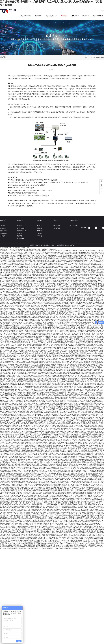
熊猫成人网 (11, 294)
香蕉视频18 (72, 517)
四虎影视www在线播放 (30, 274)
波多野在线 (57, 469)
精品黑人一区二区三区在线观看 (28, 307)
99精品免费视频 (61, 347)
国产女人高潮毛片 (84, 273)
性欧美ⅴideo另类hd (59, 319)
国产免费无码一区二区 (62, 520)
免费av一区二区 (32, 350)
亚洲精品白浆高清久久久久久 (35, 354)
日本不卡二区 (90, 262)
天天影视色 (8, 341)
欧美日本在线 (85, 319)
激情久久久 (29, 481)
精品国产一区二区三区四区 (24, 324)
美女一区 (25, 422)
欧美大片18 (6, 372)
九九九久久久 (46, 316)
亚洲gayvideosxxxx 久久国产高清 (58, 344)
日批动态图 (15, 512)
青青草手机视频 (51, 408)
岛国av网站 (4, 492)
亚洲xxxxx (42, 385)
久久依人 (89, 447)
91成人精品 (38, 402)
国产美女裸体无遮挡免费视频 (26, 540)
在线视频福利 (89, 329)
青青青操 (81, 508)
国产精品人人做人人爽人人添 (22, 335)
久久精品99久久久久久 (34, 497)
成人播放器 (98, 449)
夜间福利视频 (4, 251)
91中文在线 (27, 377)
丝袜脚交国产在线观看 (60, 491)
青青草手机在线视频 (77, 371)
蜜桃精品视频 (53, 419)
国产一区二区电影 (25, 503)
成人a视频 (15, 456)
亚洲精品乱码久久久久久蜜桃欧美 (89, 477)
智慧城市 (20, 236)
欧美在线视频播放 (77, 297)
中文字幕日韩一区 (10, 525)
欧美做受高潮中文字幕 (49, 530)
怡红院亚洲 (88, 265)
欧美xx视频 (64, 447)
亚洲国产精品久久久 (92, 277)
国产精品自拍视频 (31, 304)
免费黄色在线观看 (14, 299)
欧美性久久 (16, 459)
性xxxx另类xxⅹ (42, 481)
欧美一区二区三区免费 (13, 371)
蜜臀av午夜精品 (41, 310)
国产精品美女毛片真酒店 (49, 402)
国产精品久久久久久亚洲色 (23, 347)
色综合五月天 (37, 305)
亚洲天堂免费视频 (95, 288)
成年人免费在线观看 (76, 472)
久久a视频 (36, 405)
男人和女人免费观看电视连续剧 (58, 528)
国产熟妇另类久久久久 (16, 427)
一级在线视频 (46, 475)
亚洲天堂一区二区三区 (68, 380)
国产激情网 (54, 463)
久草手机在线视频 (73, 410)
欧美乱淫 (29, 385)
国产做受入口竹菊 (7, 456)
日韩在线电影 (6, 427)
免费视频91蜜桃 (53, 467)
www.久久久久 (55, 544)
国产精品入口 (83, 280)
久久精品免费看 (90, 453)
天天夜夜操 (28, 483)
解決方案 (3, 57)
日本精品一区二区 (54, 400)
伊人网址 (68, 274)
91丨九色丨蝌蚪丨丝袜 (86, 332)
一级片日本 (57, 427)
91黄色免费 (58, 352)
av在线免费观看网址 (96, 400)
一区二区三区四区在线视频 (10, 548)
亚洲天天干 (27, 489)
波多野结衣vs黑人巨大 (87, 439)
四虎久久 (27, 531)
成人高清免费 (7, 291)
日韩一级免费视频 (83, 450)
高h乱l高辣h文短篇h (63, 266)
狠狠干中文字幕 (73, 503)
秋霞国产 (70, 514)
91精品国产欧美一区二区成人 (78, 302)
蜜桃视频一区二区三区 (90, 484)
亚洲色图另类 (14, 271)
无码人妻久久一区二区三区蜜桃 (43, 449)
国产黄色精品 (13, 374)
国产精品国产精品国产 (97, 283)
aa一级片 (40, 512)
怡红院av (62, 495)
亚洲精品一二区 (48, 452)
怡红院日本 (94, 346)
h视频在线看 (47, 291)
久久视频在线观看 (16, 291)
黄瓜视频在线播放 (40, 269)
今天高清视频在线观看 (25, 266)
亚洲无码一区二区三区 (84, 438)
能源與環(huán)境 (100, 57)
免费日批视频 (29, 406)
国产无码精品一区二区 (89, 542)
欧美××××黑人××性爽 (84, 283)
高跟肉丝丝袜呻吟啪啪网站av (24, 260)
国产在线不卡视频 (77, 259)
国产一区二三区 (45, 540)
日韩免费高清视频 (53, 311)
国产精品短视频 (75, 366)
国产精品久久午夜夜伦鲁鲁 (14, 520)
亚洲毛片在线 (64, 349)
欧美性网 (54, 380)
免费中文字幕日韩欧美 (80, 316)
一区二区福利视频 (27, 279)
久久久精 (15, 542)
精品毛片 (31, 322)
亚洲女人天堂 (10, 420)
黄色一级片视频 (24, 326)
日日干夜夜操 (16, 288)
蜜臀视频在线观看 (96, 436)
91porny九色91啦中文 (78, 265)
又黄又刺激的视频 (81, 406)
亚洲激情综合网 (10, 464)
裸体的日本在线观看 (38, 386)
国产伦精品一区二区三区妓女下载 (90, 276)
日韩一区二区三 (79, 413)
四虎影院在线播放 (26, 296)
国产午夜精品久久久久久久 (47, 522)
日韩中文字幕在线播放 (95, 442)
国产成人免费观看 (81, 441)
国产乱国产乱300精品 (91, 497)
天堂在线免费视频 (60, 494)
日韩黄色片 (79, 341)
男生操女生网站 (31, 501)
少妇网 (49, 273)
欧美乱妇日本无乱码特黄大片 (43, 397)
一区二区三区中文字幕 (11, 540)
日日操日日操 (27, 467)
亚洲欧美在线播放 (74, 260)
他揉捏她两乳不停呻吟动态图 (28, 547)
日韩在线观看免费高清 (48, 494)
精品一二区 (77, 469)
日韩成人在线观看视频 (61, 374)
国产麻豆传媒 (34, 400)
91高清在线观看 (9, 425)
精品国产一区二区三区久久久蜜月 (78, 425)
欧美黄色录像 (51, 324)
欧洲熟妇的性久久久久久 (21, 252)
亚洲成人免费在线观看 (14, 438)
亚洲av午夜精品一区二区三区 (10, 282)
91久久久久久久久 (26, 461)
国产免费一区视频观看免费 (18, 255)
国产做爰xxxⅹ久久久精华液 (22, 441)
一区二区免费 (32, 352)
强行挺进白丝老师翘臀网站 (11, 283)
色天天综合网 (99, 315)
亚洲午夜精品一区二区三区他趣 (25, 508)
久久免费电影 (18, 509)
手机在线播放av (34, 453)
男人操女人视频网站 (80, 352)
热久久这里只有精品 (29, 392)
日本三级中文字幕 (93, 505)
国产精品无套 (88, 508)
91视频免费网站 (34, 522)
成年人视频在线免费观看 (31, 548)
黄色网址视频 (73, 397)
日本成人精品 (57, 346)
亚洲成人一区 (58, 453)
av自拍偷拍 (88, 536)
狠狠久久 (66, 497)
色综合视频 (52, 377)
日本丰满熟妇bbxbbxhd (59, 274)
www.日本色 (23, 299)
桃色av (2, 425)
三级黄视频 (35, 296)
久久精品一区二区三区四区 (33, 302)
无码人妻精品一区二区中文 (27, 487)
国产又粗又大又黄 (5, 422)
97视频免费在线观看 (23, 263)
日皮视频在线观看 (57, 327)
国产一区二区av (72, 307)
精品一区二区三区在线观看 (38, 368)
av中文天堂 (84, 392)
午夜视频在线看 (6, 322)
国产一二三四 (90, 352)
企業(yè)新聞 (56, 226)
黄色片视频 (79, 456)
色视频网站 (3, 386)
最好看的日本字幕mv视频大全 (59, 514)
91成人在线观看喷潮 (66, 315)
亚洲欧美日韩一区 (28, 364)
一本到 (64, 259)
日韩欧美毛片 (32, 287)
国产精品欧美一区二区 (37, 382)
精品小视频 (78, 470)
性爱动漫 (81, 436)
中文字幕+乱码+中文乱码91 (44, 506)
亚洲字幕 (55, 257)
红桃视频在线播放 (47, 263)
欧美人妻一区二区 (34, 288)
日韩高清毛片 (13, 494)
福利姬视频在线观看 (69, 355)
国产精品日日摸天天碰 (48, 305)
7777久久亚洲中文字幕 (59, 439)
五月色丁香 (48, 498)
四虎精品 (13, 316)
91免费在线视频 (74, 280)
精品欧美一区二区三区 (66, 383)
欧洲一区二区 (69, 495)
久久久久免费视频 (43, 438)
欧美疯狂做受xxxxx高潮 (32, 255)
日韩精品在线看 (93, 450)
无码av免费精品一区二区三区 (42, 470)
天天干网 (25, 369)
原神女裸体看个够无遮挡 (81, 442)
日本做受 (19, 279)
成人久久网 (5, 441)
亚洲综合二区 (81, 497)
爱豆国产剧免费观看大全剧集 (52, 366)
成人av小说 (70, 491)
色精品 (36, 498)
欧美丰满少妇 (83, 452)
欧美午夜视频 (16, 333)
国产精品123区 (49, 315)
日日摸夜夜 (96, 498)
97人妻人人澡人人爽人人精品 (92, 308)
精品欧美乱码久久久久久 (65, 265)
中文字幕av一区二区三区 (46, 346)
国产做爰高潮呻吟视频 (96, 467)
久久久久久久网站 (5, 343)
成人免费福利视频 (72, 450)
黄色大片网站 (59, 408)
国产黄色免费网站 (90, 478)
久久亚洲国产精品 (48, 340)
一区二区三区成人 (11, 410)
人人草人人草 (47, 260)
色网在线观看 (32, 336)
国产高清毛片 (59, 304)
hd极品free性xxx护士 (9, 290)
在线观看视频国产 (42, 311)
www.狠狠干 (92, 523)
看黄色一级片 (29, 413)
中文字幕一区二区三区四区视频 (32, 517)
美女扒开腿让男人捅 (34, 416)
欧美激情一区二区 (96, 375)
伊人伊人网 (77, 419)
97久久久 (85, 389)
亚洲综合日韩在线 (31, 271)
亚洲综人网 (5, 466)
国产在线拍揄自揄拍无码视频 (84, 318)
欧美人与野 (87, 433)
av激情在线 (5, 435)
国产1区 (25, 285)
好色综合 (48, 383)
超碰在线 (26, 344)
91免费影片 (54, 329)
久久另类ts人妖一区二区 (89, 259)
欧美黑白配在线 (41, 350)
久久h (31, 263)
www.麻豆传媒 (19, 321)
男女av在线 (34, 477)
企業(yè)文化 (3, 231)
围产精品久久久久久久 (28, 410)
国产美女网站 (34, 433)
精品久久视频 (34, 335)
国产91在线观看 (30, 363)
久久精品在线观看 (99, 357)
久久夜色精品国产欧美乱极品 (8, 360)
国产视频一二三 (75, 477)
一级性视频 (84, 310)
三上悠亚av (71, 399)
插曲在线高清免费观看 (34, 282)
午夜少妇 (77, 439)
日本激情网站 (26, 433)
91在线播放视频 (23, 523)
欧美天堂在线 (8, 280)
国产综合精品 (58, 484)
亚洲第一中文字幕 (28, 358)
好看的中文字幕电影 (16, 536)
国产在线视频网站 (93, 347)
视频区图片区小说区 (61, 341)
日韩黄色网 (16, 336)
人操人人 (9, 530)
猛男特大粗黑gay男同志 (36, 340)
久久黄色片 (49, 394)
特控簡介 (2, 226)
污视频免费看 (55, 383)
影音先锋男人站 (78, 486)
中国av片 (34, 461)
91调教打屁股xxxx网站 (69, 456)
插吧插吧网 (52, 363)
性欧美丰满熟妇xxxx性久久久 (87, 257)
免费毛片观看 (48, 361)
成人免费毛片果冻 (84, 313)
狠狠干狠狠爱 (9, 287)
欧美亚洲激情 (64, 403)
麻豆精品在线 (85, 399)
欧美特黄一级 (70, 347)
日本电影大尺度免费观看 (46, 469)
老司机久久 (91, 425)
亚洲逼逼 (53, 433)
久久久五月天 (83, 263)
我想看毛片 (3, 355)
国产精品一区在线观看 (93, 441)
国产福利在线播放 (52, 533)
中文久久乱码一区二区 (6, 526)
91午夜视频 (37, 257)
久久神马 (69, 528)
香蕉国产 (42, 266)
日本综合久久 (48, 301)
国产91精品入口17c (22, 491)
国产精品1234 (55, 273)
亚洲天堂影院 (72, 349)
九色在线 (31, 523)
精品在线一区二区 (10, 497)
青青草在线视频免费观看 (33, 537)
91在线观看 (41, 431)
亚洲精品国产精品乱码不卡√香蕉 (39, 441)
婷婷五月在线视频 (65, 287)
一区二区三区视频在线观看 (30, 536)
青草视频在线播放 (57, 435)
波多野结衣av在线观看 (63, 254)
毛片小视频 (46, 505)
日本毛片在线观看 (60, 461)
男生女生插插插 (94, 526)
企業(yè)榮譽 (3, 233)
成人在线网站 (51, 486)
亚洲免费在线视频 (45, 318)
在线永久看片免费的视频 (88, 301)
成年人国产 (83, 366)
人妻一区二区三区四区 (83, 500)
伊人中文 (95, 455)
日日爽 (13, 307)
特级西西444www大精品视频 (48, 364)
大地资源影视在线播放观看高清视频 (24, 420)
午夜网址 (48, 514)
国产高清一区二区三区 (64, 467)
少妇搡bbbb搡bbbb (18, 315)
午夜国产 (68, 480)
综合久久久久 (75, 537)
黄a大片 (52, 515)
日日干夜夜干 (38, 478)
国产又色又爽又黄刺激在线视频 (79, 254)
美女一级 (65, 327)
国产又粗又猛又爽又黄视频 (90, 285)
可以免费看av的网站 (50, 262)
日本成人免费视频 (97, 318)
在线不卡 (42, 315)
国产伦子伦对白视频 (69, 406)
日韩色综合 (70, 464)
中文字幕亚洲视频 (92, 545)
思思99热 (88, 435)
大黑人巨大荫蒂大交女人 (93, 344)
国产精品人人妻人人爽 (41, 290)
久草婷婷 (92, 487)
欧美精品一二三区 (41, 408)
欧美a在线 (8, 523)
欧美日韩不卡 (65, 301)
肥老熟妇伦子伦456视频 (12, 293)
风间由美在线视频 (10, 347)
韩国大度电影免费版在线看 (31, 315)
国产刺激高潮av (71, 341)
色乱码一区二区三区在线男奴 (36, 252)
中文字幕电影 (47, 503)
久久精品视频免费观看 (10, 279)
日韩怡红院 (35, 324)
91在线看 (75, 350)
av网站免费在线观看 (46, 257)
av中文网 (25, 318)
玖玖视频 (48, 411)
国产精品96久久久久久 (37, 347)
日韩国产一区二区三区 (72, 277)
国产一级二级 (82, 262)
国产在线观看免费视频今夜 (27, 319)
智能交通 (20, 233)
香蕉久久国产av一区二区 (43, 329)
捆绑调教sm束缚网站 (56, 536)
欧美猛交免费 (69, 319)
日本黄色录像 (49, 274)
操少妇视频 (37, 540)
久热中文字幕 (20, 402)
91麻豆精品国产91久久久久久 (15, 492)
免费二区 (56, 442)
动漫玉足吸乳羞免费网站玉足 (17, 302)
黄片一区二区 (67, 487)
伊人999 (97, 310)
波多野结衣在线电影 (6, 472)
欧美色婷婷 (59, 316)
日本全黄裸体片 (86, 311)
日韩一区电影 (7, 463)
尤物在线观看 (46, 333)
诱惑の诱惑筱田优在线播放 (16, 466)
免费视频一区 (12, 378)
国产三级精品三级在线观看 (38, 447)
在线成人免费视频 (74, 519)
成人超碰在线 (83, 464)
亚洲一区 (67, 547)
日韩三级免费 (72, 327)
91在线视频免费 (98, 341)
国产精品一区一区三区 (64, 523)
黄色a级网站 (52, 406)
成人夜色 (70, 344)
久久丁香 (95, 332)
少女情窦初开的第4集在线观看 (18, 327)
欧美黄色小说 (6, 257)
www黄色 (41, 433)
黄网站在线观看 (85, 501)
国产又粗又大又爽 (67, 548)
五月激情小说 (61, 419)
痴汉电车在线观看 (58, 501)
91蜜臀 (92, 459)
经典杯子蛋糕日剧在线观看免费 (26, 452)
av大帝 (50, 478)
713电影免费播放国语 (6, 358)
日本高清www (59, 271)
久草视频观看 (43, 251)
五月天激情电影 (67, 372)
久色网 (4, 417)
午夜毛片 (79, 411)
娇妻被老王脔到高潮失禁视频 (51, 495)
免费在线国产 (58, 252)
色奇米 (4, 349)
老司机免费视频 (88, 473)
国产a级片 (40, 505)
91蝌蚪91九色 (55, 360)
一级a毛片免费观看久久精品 (66, 498)
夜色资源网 (26, 522)
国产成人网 (88, 330)
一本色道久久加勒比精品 (69, 536)
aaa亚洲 (15, 274)
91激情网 (83, 419)
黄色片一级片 (10, 417)
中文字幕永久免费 (90, 321)
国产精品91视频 (21, 501)
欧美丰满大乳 (45, 497)
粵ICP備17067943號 (69, 245)
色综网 (42, 416)
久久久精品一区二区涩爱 (86, 305)
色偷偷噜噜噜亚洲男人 (83, 288)
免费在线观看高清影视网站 (14, 318)
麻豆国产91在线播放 (40, 534)
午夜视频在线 (95, 343)
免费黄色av (54, 343)
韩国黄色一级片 (84, 537)
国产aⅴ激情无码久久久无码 (68, 354)
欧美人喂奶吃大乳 (49, 352)
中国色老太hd (69, 360)
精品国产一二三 (100, 405)
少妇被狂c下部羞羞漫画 (28, 291)
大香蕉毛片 (67, 322)
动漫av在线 (21, 406)
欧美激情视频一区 (82, 255)
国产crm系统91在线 (48, 285)
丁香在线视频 (53, 279)
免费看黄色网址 (83, 287)
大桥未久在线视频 (36, 333)
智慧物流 (20, 226)
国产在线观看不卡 (77, 428)
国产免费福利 (91, 517)
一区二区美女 (87, 297)
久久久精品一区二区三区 (73, 343)
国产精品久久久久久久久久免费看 (27, 310)
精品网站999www (74, 313)
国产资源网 (26, 473)
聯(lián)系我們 (98, 16)
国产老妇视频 (94, 472)
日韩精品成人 (53, 321)
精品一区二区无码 (39, 262)
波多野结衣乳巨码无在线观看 (41, 492)
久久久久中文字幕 (88, 282)
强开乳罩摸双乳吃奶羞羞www (61, 375)
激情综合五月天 (26, 254)
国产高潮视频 (60, 377)
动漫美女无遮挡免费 (12, 375)
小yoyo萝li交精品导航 (22, 469)
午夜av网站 (48, 431)
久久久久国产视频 (62, 279)
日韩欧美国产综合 (66, 428)
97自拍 (31, 268)
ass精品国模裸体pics (17, 447)
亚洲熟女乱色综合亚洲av (54, 424)
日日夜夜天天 (56, 447)
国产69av (67, 332)
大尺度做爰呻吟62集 (64, 492)
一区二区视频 (33, 411)
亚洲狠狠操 (41, 498)
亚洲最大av (41, 341)
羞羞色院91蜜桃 (66, 537)
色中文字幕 (59, 530)
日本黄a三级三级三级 (94, 408)
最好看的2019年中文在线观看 (80, 372)
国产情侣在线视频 (12, 355)
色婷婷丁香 (41, 477)
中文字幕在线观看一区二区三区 (52, 336)
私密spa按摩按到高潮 (81, 296)
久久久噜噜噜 (15, 326)
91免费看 (23, 371)
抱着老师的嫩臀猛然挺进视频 (76, 374)
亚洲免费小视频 (55, 425)
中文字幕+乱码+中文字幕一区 (52, 416)
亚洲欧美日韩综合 (51, 534)
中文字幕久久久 (82, 397)
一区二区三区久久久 (84, 400)
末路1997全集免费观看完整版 (88, 396)
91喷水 (4, 530)
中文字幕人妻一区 (10, 344)
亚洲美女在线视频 (58, 445)
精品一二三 (46, 259)
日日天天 (38, 436)
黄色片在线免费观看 (33, 346)
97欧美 (4, 405)
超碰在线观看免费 (15, 419)
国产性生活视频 (26, 509)
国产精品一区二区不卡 (29, 427)
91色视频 (19, 257)
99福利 (97, 478)
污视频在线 (53, 405)
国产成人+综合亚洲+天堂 (90, 268)
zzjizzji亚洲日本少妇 (79, 526)
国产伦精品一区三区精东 (67, 430)
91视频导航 (9, 455)
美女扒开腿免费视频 (89, 456)
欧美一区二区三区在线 (69, 453)
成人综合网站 (10, 252)
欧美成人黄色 (91, 287)
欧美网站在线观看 (94, 273)
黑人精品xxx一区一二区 (69, 441)
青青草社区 (54, 291)
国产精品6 (79, 386)
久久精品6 (22, 449)
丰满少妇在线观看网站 (47, 491)
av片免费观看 (95, 322)
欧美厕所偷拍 (64, 449)
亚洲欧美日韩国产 (27, 515)
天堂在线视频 (90, 302)
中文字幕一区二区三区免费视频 (32, 313)
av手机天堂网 (18, 400)
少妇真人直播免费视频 (81, 347)
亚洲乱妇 (79, 271)
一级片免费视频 (6, 266)
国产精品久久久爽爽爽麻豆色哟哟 (60, 302)
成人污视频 (67, 371)
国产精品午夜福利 (92, 280)
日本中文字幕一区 (25, 435)
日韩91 (36, 341)
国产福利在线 (56, 478)
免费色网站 (82, 333)
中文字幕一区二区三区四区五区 (16, 386)
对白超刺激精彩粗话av (85, 403)
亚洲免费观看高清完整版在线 (45, 445)
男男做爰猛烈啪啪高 (19, 265)
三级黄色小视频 (84, 506)
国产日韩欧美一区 (77, 389)
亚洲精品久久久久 (96, 438)
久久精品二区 (39, 319)
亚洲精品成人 (48, 369)
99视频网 (90, 528)
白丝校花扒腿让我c (56, 540)
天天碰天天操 (62, 343)
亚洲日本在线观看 (38, 371)
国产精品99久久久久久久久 (66, 442)
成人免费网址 (85, 394)
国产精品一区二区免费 (22, 399)
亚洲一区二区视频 (50, 542)
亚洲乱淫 (84, 514)
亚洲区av (87, 526)
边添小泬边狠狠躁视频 (70, 299)
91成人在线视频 (18, 392)
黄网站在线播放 (26, 444)
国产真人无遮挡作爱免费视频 (15, 330)
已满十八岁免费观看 (54, 430)
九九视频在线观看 (21, 537)
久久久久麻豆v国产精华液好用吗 (83, 489)
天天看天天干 (95, 417)
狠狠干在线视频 (46, 547)
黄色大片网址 (18, 364)
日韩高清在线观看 (73, 378)
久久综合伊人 (50, 484)
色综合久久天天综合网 (48, 458)
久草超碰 (94, 491)
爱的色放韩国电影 (83, 445)
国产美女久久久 (17, 254)
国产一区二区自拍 (53, 358)
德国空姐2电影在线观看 (50, 347)
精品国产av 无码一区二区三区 (20, 472)
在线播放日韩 (24, 459)
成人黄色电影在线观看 (6, 487)
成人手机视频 (60, 364)
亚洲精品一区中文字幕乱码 (63, 276)
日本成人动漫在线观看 (78, 478)
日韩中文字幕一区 (24, 453)
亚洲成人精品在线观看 (19, 526)
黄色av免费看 (97, 427)
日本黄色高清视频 (95, 251)
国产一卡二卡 (39, 501)
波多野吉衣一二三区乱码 (23, 332)
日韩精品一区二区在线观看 (55, 410)
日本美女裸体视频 (68, 330)
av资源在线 (93, 394)
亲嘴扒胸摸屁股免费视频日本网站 (54, 386)
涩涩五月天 (37, 364)
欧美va (96, 352)
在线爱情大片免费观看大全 (57, 444)
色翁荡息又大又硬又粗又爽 (20, 280)
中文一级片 (81, 520)
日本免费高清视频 (83, 378)
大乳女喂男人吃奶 (53, 265)
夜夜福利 (71, 352)
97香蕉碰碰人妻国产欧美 (24, 355)
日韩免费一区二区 (85, 475)
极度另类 (53, 316)
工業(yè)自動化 (21, 228)
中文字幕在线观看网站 (67, 422)
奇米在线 (12, 397)
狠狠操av (68, 494)
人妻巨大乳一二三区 (82, 349)
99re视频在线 (96, 316)
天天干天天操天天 (92, 481)
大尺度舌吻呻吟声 (98, 368)
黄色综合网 (24, 350)
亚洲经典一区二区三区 (18, 498)
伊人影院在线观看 (76, 276)
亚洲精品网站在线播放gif (28, 533)
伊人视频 (21, 424)
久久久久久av (100, 293)
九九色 (11, 483)
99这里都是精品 (66, 368)
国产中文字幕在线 (67, 297)
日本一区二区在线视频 (8, 340)
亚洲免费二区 (13, 263)
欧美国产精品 (13, 539)
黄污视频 (8, 498)
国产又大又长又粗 (91, 266)
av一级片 (37, 472)
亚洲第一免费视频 (36, 494)
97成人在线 (49, 350)
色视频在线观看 (51, 310)
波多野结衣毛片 (34, 357)
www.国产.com (74, 273)
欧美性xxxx (76, 396)
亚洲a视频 (56, 455)
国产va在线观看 (42, 273)
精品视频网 (71, 358)
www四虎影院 (78, 304)
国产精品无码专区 (7, 254)
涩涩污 (79, 369)
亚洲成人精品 (32, 280)
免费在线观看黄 (83, 350)
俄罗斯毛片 (65, 352)
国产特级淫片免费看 (17, 486)
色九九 (35, 481)
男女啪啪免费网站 (86, 293)
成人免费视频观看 (39, 391)
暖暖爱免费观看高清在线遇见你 (82, 530)
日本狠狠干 (13, 469)
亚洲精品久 (61, 396)
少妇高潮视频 (65, 336)
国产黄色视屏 (77, 340)
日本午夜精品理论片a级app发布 (72, 377)
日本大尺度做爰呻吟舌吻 (53, 422)
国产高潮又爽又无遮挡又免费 (71, 475)
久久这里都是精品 (17, 305)
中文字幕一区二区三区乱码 (56, 332)
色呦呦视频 (56, 350)
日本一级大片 (71, 324)
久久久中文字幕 (43, 480)
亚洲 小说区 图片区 (37, 414)
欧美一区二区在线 (59, 296)
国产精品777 (81, 503)
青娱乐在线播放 (28, 405)
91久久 (53, 276)
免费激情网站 (88, 336)
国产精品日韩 (41, 308)
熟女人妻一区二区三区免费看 (40, 467)
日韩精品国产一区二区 (77, 509)
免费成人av (16, 506)
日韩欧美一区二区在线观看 (71, 263)
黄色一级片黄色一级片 (21, 403)
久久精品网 (6, 533)
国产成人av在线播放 (7, 265)
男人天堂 (94, 424)
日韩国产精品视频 (42, 539)
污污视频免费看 (63, 293)
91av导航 (36, 378)
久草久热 (53, 411)
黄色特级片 (10, 509)
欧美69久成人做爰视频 (21, 352)
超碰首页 (68, 478)
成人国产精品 (52, 545)
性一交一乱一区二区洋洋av (57, 505)
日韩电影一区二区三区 (77, 466)
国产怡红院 (41, 509)
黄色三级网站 (46, 414)
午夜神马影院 (25, 311)
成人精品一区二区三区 (63, 411)
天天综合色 (47, 463)
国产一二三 (81, 405)
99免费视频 (23, 506)
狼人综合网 (42, 484)
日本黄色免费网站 (18, 313)
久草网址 (54, 487)
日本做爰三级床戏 (32, 297)
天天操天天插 (79, 444)
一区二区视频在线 (64, 268)
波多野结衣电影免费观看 (56, 497)
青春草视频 (29, 388)
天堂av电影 (70, 311)
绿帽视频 (47, 413)
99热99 (90, 389)
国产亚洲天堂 (59, 489)
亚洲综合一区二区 (19, 408)
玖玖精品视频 (47, 487)
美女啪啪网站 (85, 383)
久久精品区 (16, 319)
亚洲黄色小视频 (61, 417)
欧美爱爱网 (30, 463)
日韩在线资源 (22, 481)
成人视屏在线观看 (7, 394)
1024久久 (57, 349)
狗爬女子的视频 (61, 262)
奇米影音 (18, 445)
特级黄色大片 (94, 410)
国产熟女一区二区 (73, 403)
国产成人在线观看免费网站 (63, 433)
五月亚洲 (14, 411)
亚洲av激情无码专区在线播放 (15, 467)
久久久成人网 (39, 291)
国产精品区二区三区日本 (13, 430)
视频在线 (27, 283)
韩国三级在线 (61, 329)
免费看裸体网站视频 (94, 378)
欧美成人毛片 (55, 403)
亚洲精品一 (27, 486)
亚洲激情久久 (8, 542)
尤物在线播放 (40, 352)
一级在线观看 (77, 311)
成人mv (52, 464)
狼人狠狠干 (35, 385)
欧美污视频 (66, 435)
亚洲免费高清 (42, 357)
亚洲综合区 (91, 310)
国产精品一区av (4, 302)
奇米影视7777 (6, 544)
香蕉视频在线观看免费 (6, 308)
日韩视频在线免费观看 (16, 329)
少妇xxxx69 (82, 329)
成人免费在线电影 (70, 296)
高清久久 (90, 255)
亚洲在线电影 (35, 266)
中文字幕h (47, 382)
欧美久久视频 (19, 344)
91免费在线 (6, 424)
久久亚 (74, 315)
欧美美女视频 (43, 324)
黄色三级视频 (92, 350)
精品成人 (32, 472)
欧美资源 (67, 531)
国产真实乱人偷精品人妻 (93, 366)
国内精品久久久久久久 (91, 338)
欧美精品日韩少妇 (32, 277)
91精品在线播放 (73, 338)
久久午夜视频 (52, 392)
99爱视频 (9, 382)
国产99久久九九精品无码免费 (66, 361)
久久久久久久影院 (86, 294)
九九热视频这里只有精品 (73, 522)
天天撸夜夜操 (51, 539)
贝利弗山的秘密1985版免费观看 (81, 252)
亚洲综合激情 (36, 294)
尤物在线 (17, 519)
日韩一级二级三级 (14, 435)
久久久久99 (40, 304)
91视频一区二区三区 (72, 333)
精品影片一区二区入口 (86, 368)
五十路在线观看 (35, 360)
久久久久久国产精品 (96, 519)
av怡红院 (69, 259)
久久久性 (19, 410)
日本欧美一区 (38, 430)
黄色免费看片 (55, 293)
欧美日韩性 (36, 406)
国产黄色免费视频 (58, 288)
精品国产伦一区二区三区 (72, 533)
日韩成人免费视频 (95, 520)
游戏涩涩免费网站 (73, 283)
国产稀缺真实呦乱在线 (57, 547)
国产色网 (61, 263)
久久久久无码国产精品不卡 (29, 394)
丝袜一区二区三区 (61, 335)
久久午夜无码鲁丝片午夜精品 (16, 531)
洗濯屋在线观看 (29, 500)
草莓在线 (25, 545)
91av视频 (18, 461)
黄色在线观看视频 (64, 382)
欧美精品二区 (47, 380)
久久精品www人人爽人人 (61, 517)
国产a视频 (75, 408)
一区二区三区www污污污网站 (58, 333)
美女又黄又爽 (93, 383)
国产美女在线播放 (85, 322)
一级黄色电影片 (68, 294)
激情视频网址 (44, 472)
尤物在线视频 (96, 294)
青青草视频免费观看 (84, 515)
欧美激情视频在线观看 (70, 288)
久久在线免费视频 (41, 280)
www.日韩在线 (19, 428)
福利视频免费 (91, 422)
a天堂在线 (12, 461)
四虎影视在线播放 (10, 489)
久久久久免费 (14, 495)
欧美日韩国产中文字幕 (76, 542)
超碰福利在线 (60, 483)
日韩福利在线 (73, 336)
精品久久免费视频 (93, 469)
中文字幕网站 (94, 382)
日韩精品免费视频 (10, 391)
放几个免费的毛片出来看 (35, 316)
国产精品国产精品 (87, 411)
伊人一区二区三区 (83, 487)
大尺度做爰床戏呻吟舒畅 (76, 473)
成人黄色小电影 (49, 252)
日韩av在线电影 (77, 528)
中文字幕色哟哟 (27, 520)
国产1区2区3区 (19, 489)
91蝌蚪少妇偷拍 (66, 416)
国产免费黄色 (81, 266)
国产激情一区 (38, 530)
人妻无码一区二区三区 (97, 335)
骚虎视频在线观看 (83, 408)
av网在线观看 (81, 321)
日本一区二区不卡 (50, 341)
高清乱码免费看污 (47, 435)
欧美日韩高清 (4, 294)
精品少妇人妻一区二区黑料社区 (75, 363)
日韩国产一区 (87, 444)
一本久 (94, 447)
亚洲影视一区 (62, 311)
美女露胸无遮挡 (24, 366)
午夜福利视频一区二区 (78, 274)
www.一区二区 (33, 311)
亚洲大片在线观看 (85, 519)
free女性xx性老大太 (96, 297)
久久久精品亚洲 (65, 459)
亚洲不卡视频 (19, 522)
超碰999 (55, 263)
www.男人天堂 (35, 375)
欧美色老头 (93, 533)
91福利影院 (15, 266)
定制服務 (39, 228)
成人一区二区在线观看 (13, 366)
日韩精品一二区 (72, 321)
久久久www (99, 364)
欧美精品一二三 (54, 382)
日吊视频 (53, 318)
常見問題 (39, 236)
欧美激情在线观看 (24, 340)
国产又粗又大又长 (29, 402)
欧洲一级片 (99, 484)
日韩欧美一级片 (38, 259)
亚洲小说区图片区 (41, 271)
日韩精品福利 (45, 419)
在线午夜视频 (72, 291)
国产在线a (13, 508)
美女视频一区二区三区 (28, 530)
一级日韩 (47, 536)
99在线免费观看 (58, 456)
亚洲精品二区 (43, 424)
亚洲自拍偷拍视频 (99, 358)
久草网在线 (30, 470)
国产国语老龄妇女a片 (67, 540)
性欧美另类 (91, 449)
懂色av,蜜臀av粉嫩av (43, 307)
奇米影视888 (16, 503)
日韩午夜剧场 (18, 417)
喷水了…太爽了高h (97, 444)
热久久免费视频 (38, 268)
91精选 (2, 369)
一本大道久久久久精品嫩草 (87, 402)
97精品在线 (22, 363)
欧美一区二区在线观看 (10, 332)
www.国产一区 (10, 352)
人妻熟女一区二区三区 (90, 385)
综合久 (3, 287)
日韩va (59, 380)
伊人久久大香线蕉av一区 (57, 470)
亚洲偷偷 (87, 520)
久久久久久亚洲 (81, 354)
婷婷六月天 (48, 450)
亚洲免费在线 (59, 406)
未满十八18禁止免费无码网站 (61, 369)
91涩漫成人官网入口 (60, 464)
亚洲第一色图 (79, 361)
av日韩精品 (44, 265)
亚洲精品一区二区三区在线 (8, 537)
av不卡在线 (90, 397)
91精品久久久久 (69, 545)
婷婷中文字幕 (37, 458)
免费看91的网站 (22, 385)
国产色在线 (41, 536)
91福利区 (27, 424)
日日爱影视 (84, 422)
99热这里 (13, 399)
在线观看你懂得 (39, 366)
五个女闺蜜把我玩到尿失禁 (40, 388)
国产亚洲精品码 (77, 285)
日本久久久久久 (5, 534)
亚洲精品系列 (74, 287)
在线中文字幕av (26, 414)
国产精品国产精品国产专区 (90, 371)
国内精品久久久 (57, 297)
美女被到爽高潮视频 (23, 539)
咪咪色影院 (94, 475)
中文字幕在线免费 (79, 495)
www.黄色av (81, 336)
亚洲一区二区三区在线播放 (65, 255)
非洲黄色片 (33, 283)
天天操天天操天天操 (66, 282)
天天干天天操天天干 (93, 263)
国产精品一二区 (21, 304)
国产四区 (2, 536)
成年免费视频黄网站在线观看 (42, 544)
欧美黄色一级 (62, 385)
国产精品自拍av (64, 308)
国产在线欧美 (80, 308)
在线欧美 (62, 360)
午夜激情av (4, 305)
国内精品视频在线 (17, 382)
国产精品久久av (65, 366)
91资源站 (59, 537)
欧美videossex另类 (78, 360)
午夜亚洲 (63, 436)
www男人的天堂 (83, 505)
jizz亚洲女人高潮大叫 (63, 473)
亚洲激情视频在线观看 (12, 500)
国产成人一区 (84, 534)
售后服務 (39, 231)
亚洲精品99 (50, 456)
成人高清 (99, 447)
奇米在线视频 (10, 473)
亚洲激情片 (70, 385)
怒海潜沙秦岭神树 (50, 283)
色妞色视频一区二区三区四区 (59, 414)
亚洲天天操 (44, 545)
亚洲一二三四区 (30, 269)
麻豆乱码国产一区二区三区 (29, 525)
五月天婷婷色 (50, 349)
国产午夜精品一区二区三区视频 (60, 397)
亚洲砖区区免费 (18, 285)
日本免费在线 (23, 512)
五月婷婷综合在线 (97, 354)
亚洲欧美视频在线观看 (57, 431)
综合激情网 (52, 335)
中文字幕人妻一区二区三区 (46, 296)
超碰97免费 (16, 487)
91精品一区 (41, 511)
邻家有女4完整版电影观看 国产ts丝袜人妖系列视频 (51, 277)
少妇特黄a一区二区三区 (96, 486)
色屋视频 (72, 268)
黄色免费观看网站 (67, 252)
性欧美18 (23, 259)
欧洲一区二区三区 (75, 382)
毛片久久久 (70, 414)
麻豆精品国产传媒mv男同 (71, 445)
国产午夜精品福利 (44, 400)
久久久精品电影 (19, 391)
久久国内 (76, 464)
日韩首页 (21, 283)
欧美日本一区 (75, 506)
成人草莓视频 (78, 498)
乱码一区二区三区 (17, 358)
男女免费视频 (82, 269)
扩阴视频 (14, 276)
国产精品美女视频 (41, 372)
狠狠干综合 (69, 251)
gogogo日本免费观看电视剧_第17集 (63, 340)
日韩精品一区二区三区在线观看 (16, 413)
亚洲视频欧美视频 (48, 319)
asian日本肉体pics (20, 269)
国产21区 (88, 544)
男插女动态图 (37, 321)
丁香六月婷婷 (73, 266)
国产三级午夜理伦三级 (90, 495)
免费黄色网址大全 (70, 444)
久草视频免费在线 (48, 268)
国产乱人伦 (72, 308)
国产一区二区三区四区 (45, 378)
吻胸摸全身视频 (66, 357)
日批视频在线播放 (12, 349)
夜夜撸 (95, 439)
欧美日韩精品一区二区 (70, 386)
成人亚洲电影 (42, 422)
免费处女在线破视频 (73, 452)
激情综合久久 (8, 274)
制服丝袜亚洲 (35, 520)
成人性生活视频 (17, 530)
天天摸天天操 (90, 492)
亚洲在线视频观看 (73, 257)
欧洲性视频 (39, 336)
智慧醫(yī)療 (21, 239)
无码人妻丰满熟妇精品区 (38, 383)
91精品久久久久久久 (54, 389)
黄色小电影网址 (23, 282)
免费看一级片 (100, 491)
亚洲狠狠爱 (3, 366)
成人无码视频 (71, 318)
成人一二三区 (73, 497)
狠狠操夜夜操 (16, 277)
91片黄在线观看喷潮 (41, 533)
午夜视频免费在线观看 (8, 383)
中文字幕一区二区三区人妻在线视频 (38, 389)
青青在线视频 (51, 299)
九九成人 (70, 447)
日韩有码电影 (86, 251)
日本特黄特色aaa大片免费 (35, 285)
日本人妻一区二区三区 (57, 475)
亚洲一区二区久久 (38, 260)
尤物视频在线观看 (39, 500)
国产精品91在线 (75, 481)
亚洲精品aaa (24, 528)
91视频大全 (39, 503)
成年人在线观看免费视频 (18, 341)
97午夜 (46, 358)
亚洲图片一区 (95, 271)
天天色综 (95, 411)
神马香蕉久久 (49, 442)
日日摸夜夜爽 (45, 321)
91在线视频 (64, 427)
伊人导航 (22, 293)
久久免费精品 (24, 288)
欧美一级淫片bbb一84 (38, 442)
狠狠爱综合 (20, 439)
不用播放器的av (79, 430)
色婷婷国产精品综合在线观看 (29, 438)
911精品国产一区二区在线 (54, 548)
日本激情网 (49, 447)
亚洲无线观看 (77, 501)
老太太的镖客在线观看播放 (44, 403)
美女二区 (63, 478)
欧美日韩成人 (66, 477)
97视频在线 (11, 519)
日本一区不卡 (6, 399)
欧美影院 (56, 511)
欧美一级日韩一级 (44, 444)
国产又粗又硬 (57, 282)
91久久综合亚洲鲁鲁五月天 (32, 293)
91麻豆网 (58, 310)
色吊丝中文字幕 (28, 492)
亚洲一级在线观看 (11, 304)
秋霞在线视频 (57, 459)
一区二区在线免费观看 (37, 519)
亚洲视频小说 (30, 449)
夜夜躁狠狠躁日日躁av (59, 394)
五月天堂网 (63, 391)
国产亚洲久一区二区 (53, 287)
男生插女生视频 (48, 501)
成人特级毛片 (100, 480)
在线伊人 (32, 366)
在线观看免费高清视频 (70, 326)
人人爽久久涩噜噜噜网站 (22, 397)
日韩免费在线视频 (87, 377)
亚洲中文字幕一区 (39, 463)
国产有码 (65, 458)
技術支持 (39, 226)
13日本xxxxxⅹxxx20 (88, 361)
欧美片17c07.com (70, 417)
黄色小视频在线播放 (47, 282)
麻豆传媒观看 (77, 319)
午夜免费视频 (24, 511)
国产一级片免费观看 (80, 364)
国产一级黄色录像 (18, 377)
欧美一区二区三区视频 (13, 511)
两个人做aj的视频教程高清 (9, 545)
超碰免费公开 (44, 406)
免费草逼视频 (69, 396)
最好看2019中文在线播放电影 (22, 368)
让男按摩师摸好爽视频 (77, 523)
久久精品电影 (96, 466)
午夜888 (56, 268)
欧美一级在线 (20, 478)
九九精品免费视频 (32, 542)
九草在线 (90, 483)
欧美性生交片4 (63, 358)
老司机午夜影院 (31, 327)
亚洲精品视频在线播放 (55, 428)
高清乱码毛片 (11, 269)
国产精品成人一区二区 (72, 329)
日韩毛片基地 (79, 484)
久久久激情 (84, 458)
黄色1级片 (58, 486)
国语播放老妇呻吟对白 (43, 344)
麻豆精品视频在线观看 (86, 427)
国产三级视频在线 (63, 257)
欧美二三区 (42, 489)
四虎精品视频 (59, 299)
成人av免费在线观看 (36, 332)
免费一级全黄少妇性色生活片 (19, 354)
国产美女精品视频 (79, 330)
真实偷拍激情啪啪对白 (40, 420)
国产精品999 (28, 505)
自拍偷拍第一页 (36, 483)
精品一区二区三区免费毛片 (77, 375)
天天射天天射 (99, 301)
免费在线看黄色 (28, 321)
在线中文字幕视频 (68, 316)
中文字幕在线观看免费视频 (46, 453)
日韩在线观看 (33, 539)
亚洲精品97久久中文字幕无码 (23, 464)
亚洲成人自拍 (85, 470)
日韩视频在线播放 (62, 321)
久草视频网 (75, 487)
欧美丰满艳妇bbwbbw (43, 473)
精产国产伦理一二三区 (18, 431)
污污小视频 (55, 378)
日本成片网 (86, 486)
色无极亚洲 (3, 352)
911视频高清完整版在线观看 (36, 369)
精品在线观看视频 (23, 416)
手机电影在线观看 (93, 458)
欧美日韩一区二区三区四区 (93, 333)
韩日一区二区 (51, 357)
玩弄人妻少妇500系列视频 (62, 519)
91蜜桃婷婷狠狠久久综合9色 (48, 520)
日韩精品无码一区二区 (46, 375)
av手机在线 (95, 290)
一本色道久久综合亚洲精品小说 (88, 431)
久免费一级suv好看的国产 (23, 251)
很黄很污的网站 (46, 302)
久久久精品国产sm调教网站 (48, 483)
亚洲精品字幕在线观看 (52, 385)
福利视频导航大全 (7, 357)
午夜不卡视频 (95, 324)
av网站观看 (14, 481)
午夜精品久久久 (29, 391)
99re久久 (43, 417)
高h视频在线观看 (5, 255)
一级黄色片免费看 (15, 533)
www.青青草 (90, 494)
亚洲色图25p (61, 533)
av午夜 (79, 301)
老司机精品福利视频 (66, 310)
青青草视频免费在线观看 (64, 512)
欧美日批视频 (27, 329)
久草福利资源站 (75, 322)
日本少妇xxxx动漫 (8, 392)
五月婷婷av (41, 361)
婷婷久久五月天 (38, 495)
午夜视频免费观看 (16, 296)
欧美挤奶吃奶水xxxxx (63, 280)
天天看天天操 (68, 525)
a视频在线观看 (48, 459)
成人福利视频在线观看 (96, 319)
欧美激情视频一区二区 (72, 420)
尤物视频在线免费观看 (71, 438)
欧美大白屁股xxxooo (86, 522)
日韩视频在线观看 (79, 385)
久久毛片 (35, 431)
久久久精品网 (41, 283)
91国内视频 (34, 509)
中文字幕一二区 (68, 463)
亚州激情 (92, 470)
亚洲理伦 (25, 287)
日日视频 (23, 544)
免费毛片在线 (70, 335)
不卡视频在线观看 (75, 435)
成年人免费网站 (32, 511)
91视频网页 (61, 438)
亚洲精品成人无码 (80, 453)
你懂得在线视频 (22, 542)
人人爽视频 (42, 514)
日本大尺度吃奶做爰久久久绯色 (40, 254)
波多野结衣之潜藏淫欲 (96, 313)
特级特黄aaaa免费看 (84, 410)
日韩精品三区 (51, 420)
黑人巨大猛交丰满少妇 (48, 374)
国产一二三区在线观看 (41, 392)
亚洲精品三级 (66, 466)
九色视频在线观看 (31, 506)
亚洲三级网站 (72, 449)
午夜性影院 (83, 483)
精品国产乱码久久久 (19, 388)
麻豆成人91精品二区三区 (48, 313)
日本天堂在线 (70, 419)
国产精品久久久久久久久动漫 (53, 269)
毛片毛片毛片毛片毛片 (25, 375)
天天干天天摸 (77, 514)
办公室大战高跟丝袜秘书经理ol (15, 405)
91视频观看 (100, 385)
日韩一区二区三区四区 (74, 293)
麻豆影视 (80, 290)
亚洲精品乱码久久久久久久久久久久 (85, 355)
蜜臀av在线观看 (16, 322)
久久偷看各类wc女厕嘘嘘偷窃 (24, 378)
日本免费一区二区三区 (73, 391)
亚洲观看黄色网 (59, 294)
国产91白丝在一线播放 (32, 455)
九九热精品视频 (69, 364)
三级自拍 (20, 369)
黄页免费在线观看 (38, 358)
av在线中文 (58, 324)
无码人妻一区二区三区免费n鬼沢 (56, 251)
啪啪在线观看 (88, 363)
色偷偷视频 (21, 548)
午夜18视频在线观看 (16, 515)
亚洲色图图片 (26, 400)
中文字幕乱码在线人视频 (10, 416)
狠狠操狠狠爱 (56, 450)
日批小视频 (101, 285)
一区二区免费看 (58, 466)
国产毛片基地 (94, 380)
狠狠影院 (91, 537)
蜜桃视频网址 (60, 371)
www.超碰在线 (73, 520)
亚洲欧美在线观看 (62, 307)
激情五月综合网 (66, 424)
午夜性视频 (22, 271)
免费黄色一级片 (86, 271)
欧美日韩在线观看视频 (61, 399)
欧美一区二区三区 (30, 349)
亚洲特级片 (77, 414)
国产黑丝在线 (34, 480)
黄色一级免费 (14, 480)
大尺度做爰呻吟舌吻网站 (22, 268)
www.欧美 (10, 517)
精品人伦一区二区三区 (67, 469)
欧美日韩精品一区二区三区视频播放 (37, 299)
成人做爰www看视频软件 (57, 413)
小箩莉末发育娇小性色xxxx (19, 463)
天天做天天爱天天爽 (45, 360)
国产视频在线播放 (48, 466)
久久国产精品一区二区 (90, 413)
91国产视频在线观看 (49, 461)
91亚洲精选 (50, 455)
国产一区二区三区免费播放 (92, 430)
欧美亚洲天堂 (34, 444)
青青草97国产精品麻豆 (6, 336)
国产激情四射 (10, 335)
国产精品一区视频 (98, 509)
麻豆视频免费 (95, 433)
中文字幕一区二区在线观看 (26, 495)
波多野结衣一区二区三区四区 (85, 299)
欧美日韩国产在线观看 (79, 548)
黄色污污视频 (100, 533)
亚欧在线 (38, 327)
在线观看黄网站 (87, 290)
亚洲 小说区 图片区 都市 (15, 414)
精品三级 (42, 288)
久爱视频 (97, 340)
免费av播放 (65, 269)
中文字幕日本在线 (67, 285)
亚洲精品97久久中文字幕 (85, 455)
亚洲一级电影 (16, 311)
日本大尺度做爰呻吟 (42, 287)
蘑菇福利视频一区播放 (35, 374)
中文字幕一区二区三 (36, 435)
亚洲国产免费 (90, 269)
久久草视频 (78, 399)
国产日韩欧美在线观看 (80, 545)
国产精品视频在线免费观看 (39, 456)
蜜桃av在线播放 (18, 473)
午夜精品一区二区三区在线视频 (41, 425)
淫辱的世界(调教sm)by (93, 388)
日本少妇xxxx (86, 472)
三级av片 (19, 545)
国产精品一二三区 (78, 282)
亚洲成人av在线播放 (9, 364)
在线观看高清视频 (10, 522)
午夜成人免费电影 (25, 419)
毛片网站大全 (40, 301)
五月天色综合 (98, 492)
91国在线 (16, 547)
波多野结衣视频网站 (16, 422)
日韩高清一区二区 (9, 408)
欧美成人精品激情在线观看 (52, 500)
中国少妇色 (8, 431)
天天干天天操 (12, 251)
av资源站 (77, 534)
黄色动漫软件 (67, 408)
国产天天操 (23, 277)
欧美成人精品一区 (92, 514)
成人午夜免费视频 (51, 417)
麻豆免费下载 (29, 259)
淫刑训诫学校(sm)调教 (88, 340)
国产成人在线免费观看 (98, 304)
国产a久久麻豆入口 (28, 257)
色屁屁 (85, 386)
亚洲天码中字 (28, 431)
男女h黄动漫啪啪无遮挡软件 (83, 324)
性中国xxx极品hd (74, 332)
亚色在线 (34, 505)
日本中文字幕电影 (30, 408)
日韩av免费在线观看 (34, 318)
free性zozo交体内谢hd (34, 399)
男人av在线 (100, 424)
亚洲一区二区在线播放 (31, 361)
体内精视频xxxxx (53, 438)
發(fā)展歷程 (3, 228)
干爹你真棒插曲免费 (49, 304)
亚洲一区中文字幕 (5, 316)
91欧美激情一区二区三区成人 (56, 322)
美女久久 (21, 505)
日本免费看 (29, 371)
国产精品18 (70, 388)
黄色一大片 (11, 268)
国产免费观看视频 (91, 364)
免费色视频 (80, 291)
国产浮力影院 (58, 285)
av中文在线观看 (33, 326)
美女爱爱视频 (32, 403)
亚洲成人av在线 (63, 378)
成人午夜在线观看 (46, 343)
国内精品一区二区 (88, 531)
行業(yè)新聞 (56, 228)
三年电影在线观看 (7, 350)
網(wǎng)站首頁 (26, 16)
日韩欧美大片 (41, 411)
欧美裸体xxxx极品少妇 (21, 497)
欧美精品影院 (63, 455)
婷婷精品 (77, 380)
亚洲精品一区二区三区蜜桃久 (41, 279)
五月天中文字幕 (30, 526)
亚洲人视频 (89, 354)
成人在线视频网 (73, 269)
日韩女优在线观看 (12, 470)
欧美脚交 (51, 388)
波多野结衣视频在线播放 (26, 450)
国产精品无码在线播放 (76, 531)
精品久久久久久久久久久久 (23, 273)
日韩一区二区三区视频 (16, 433)
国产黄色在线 (86, 369)
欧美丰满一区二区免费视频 (95, 307)
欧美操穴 (80, 357)
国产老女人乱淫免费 (23, 411)
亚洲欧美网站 (53, 473)
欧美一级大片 (81, 326)
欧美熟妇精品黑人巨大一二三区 (9, 406)
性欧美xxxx (16, 262)
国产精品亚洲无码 (11, 491)
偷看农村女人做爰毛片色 (68, 346)
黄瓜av (84, 279)
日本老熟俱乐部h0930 (62, 283)
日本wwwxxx (53, 525)
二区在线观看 (27, 382)
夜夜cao (33, 329)
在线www (5, 413)
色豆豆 (32, 478)
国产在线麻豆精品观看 (10, 369)
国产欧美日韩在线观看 (25, 456)
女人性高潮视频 (49, 511)
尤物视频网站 (56, 436)
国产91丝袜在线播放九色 (73, 461)
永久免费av (92, 511)
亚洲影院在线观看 (85, 260)
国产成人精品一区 (28, 305)
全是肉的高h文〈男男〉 (21, 389)
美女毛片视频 (27, 428)
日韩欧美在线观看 (42, 439)
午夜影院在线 (12, 260)
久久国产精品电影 (7, 506)
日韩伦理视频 (49, 288)
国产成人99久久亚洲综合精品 (37, 276)
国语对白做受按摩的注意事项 (55, 372)
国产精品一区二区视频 (41, 410)
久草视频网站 (14, 534)
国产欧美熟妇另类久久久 (52, 308)
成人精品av (13, 402)
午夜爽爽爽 (13, 257)
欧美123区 (73, 500)
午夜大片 (56, 388)
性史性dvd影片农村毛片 (23, 360)
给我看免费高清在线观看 (55, 441)
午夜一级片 (9, 333)
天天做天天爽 (77, 294)
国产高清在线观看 (13, 297)
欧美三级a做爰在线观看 (34, 491)
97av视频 (93, 530)
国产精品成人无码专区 (69, 271)
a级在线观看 (9, 313)
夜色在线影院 (92, 391)
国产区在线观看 (39, 363)
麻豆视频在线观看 (88, 341)
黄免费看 (98, 287)
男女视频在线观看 (45, 293)
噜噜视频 (31, 528)
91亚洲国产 (9, 442)
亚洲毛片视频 (41, 394)
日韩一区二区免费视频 (66, 544)
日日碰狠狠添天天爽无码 (31, 514)
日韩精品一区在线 (53, 472)
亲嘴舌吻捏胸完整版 (22, 276)
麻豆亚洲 (70, 486)
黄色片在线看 (17, 396)
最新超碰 (11, 285)
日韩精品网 (87, 346)
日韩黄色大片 (71, 427)
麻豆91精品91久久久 (56, 259)
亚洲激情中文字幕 (65, 500)
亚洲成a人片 (34, 273)
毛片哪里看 (84, 414)
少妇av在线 (51, 480)
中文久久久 (73, 411)
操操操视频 (41, 297)
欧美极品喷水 (7, 338)
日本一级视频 (75, 480)
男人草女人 (58, 357)
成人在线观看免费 (19, 483)
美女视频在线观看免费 (80, 344)
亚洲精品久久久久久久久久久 (21, 357)
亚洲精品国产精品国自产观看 (10, 453)
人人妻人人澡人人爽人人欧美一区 (86, 315)
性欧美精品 (55, 498)
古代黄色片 (91, 392)
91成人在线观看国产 (82, 449)
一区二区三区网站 (41, 349)
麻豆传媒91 (81, 338)
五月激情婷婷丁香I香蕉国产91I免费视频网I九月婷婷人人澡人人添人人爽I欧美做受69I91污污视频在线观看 (28, 249)
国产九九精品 (4, 285)
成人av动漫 (33, 473)
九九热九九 (74, 262)
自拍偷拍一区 (13, 501)
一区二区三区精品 (18, 517)
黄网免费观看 (77, 383)
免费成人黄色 (82, 277)
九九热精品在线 (8, 396)
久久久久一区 (29, 341)
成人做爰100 (95, 291)
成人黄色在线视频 (52, 280)
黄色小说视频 (15, 338)
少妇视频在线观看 (49, 519)
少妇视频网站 (22, 534)
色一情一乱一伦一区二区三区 (23, 383)
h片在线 (46, 363)
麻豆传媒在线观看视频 (30, 439)
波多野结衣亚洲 (9, 388)
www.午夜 (48, 276)
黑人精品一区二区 (45, 508)
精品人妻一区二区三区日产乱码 (40, 355)
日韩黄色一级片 (43, 326)
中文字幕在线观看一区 (51, 266)
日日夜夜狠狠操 (29, 498)
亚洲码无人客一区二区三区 (96, 534)
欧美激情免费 (48, 297)
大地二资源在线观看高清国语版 (31, 417)
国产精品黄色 (56, 449)
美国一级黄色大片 (69, 470)
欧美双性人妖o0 (64, 338)
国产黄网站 (63, 450)
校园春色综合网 (17, 394)
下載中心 (39, 233)
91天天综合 (83, 481)
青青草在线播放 (30, 475)
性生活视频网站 (6, 276)
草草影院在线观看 (62, 405)
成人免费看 (57, 315)
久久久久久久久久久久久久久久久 (22, 308)
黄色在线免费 (87, 291)
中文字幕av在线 (68, 501)
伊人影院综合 (42, 455)
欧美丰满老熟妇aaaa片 (9, 478)
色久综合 (100, 545)
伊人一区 (17, 259)
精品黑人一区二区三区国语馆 (78, 547)
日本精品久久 (100, 501)
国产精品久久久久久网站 (92, 503)
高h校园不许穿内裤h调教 (97, 399)
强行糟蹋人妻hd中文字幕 (29, 301)
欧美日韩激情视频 (38, 380)
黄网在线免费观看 (72, 455)
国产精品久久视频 (68, 530)
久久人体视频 (89, 374)
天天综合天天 (9, 368)
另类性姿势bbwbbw (9, 361)
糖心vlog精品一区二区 (58, 531)
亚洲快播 (34, 308)
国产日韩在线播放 (86, 424)
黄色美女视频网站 (90, 405)
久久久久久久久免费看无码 (13, 484)
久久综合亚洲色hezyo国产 (75, 279)
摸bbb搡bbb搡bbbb (9, 389)
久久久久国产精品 (80, 335)
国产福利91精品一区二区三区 (82, 540)
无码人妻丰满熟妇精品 (36, 466)
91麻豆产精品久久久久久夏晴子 (60, 260)
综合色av (21, 500)
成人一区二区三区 (15, 544)
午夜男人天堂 (23, 297)
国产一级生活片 (85, 382)
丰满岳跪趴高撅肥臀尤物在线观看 (84, 358)
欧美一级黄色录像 (69, 413)
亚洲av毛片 (18, 525)
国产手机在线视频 (88, 357)
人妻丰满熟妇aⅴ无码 (61, 318)
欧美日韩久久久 (88, 509)
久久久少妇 (74, 357)
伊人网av (68, 262)
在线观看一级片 (26, 477)
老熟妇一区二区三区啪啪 (7, 400)
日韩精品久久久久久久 (51, 477)
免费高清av (3, 375)
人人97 (77, 427)
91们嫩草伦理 (74, 494)
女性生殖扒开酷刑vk (39, 450)
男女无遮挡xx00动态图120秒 (36, 459)
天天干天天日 (53, 254)
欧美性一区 (79, 327)
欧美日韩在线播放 (30, 372)
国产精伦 (55, 361)
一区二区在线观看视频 (62, 313)
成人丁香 (32, 397)
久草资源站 (60, 525)
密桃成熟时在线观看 (23, 374)
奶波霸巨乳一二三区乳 (89, 327)
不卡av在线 (54, 503)
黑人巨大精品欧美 (85, 343)
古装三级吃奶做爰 (44, 335)
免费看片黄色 (79, 346)
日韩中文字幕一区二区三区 (11, 363)
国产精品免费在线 (33, 422)
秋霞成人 (61, 463)
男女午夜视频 (88, 466)
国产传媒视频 (7, 411)
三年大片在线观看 (95, 515)
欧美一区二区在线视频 (95, 506)
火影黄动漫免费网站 (43, 525)
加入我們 (2, 236)
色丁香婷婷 (45, 430)
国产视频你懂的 (17, 477)
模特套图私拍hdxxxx (39, 338)
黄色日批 (65, 410)
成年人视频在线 (18, 287)
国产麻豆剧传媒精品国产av (53, 368)
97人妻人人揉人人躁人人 (27, 262)
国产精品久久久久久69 (8, 403)
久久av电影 (45, 332)
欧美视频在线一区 (61, 402)
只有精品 (90, 464)
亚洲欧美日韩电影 (63, 503)
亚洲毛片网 (11, 321)
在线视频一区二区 (22, 346)
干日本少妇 (41, 542)
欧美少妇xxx (41, 274)
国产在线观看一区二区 (77, 433)
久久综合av (5, 458)
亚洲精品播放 (24, 336)
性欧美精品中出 (82, 416)
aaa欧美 (17, 307)
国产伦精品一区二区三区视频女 (30, 484)
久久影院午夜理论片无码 (73, 392)
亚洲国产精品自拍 (26, 333)
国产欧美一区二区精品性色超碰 (48, 255)
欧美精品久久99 (77, 251)
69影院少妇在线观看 (65, 472)
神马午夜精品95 (38, 263)
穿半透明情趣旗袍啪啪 (36, 377)
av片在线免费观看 (52, 396)
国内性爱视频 (25, 322)
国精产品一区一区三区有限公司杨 (62, 506)
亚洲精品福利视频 (72, 405)
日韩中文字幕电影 (65, 273)
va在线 (17, 340)
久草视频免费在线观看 (85, 420)
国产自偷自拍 (96, 508)
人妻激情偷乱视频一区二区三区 (12, 444)
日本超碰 (49, 439)
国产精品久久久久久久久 (56, 355)
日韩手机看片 (49, 338)
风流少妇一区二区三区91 (91, 274)
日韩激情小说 (28, 442)
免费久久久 (27, 330)
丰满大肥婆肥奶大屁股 (19, 475)
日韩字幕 (47, 433)
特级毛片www (84, 391)
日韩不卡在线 (29, 430)
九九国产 (13, 343)
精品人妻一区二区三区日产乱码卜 (23, 425)
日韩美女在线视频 (63, 291)
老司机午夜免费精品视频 (15, 458)
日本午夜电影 (79, 268)
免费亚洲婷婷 (7, 326)
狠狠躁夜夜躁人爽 (39, 413)
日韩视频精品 (92, 480)
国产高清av (98, 257)
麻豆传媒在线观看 (95, 369)
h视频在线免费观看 (13, 450)
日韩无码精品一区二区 (66, 350)
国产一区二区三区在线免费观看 (23, 294)
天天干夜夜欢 (53, 307)
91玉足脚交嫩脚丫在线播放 (38, 330)
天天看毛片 (63, 400)
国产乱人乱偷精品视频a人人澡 (63, 515)
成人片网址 (88, 436)
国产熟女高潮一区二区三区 (83, 417)
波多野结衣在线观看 (72, 400)
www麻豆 (84, 528)
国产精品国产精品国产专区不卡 (65, 534)
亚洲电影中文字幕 (19, 361)
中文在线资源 (81, 536)
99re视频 (88, 335)
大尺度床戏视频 (59, 305)
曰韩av (74, 255)
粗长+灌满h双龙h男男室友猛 (41, 523)
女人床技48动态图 (11, 380)
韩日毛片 (23, 430)
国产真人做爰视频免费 (71, 505)
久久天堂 (45, 478)
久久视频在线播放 (69, 304)
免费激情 (37, 508)
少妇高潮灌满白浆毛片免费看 (96, 254)
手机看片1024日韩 (32, 512)
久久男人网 (92, 372)
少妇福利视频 (58, 458)
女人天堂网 (20, 274)
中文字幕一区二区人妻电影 (10, 436)
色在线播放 (10, 547)
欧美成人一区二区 (60, 420)
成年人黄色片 (94, 260)
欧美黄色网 (34, 531)
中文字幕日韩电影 (20, 290)
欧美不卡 (39, 547)
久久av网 (27, 466)
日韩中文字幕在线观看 (48, 517)
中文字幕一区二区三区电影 (33, 265)
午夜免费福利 (35, 251)
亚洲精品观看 (29, 386)
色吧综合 (89, 316)
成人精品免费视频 (77, 525)
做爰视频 (46, 377)
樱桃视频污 (3, 503)
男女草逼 (67, 483)
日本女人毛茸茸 (87, 304)
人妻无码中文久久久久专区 (93, 326)
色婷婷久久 (97, 299)
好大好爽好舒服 (50, 330)
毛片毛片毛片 (86, 459)
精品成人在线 (95, 544)
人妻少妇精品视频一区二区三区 (45, 427)
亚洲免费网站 (85, 467)
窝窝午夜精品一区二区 (41, 322)
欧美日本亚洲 (30, 544)
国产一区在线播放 (19, 514)
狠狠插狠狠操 (97, 473)
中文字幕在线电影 (10, 428)
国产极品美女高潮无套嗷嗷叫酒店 (13, 301)
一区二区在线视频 (46, 327)
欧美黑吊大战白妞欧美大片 (71, 305)
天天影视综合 (21, 349)
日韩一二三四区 (34, 424)
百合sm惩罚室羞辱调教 (80, 388)
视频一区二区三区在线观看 (48, 537)
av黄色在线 (64, 486)
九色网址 (44, 396)
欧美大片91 (69, 526)
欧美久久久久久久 (82, 307)
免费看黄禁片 (57, 301)
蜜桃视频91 (3, 511)
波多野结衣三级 (75, 368)
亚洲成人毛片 (76, 310)
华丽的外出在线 (85, 380)
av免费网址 (74, 416)
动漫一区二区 (8, 311)
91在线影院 (5, 539)
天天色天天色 (59, 330)
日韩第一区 (14, 310)
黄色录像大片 (67, 481)
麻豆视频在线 (51, 271)
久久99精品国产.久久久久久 (89, 463)
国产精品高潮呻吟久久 (19, 455)
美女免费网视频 (50, 489)
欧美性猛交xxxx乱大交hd (94, 296)
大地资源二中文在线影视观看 (80, 511)
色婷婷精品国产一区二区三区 (56, 326)
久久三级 (99, 396)
